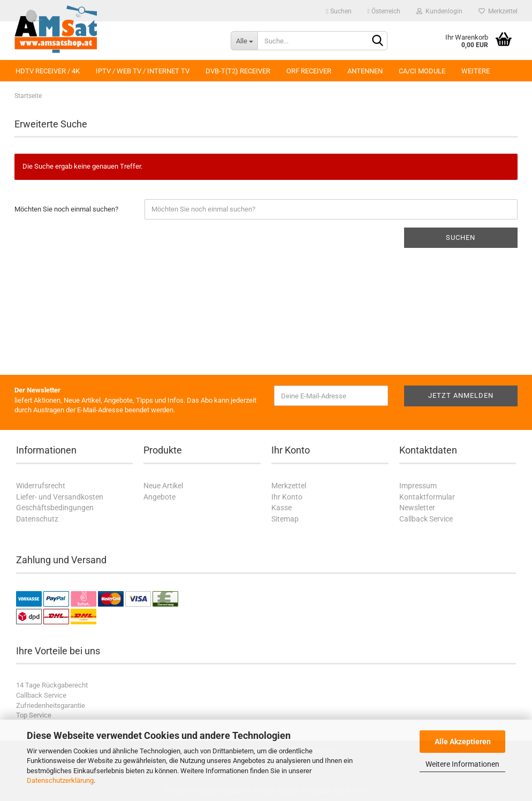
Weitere (476, 71)
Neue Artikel (163, 486)
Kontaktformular (427, 497)
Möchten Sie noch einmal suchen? (66, 209)
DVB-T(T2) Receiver (238, 71)
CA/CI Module (422, 71)
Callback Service (426, 519)
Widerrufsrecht (41, 486)
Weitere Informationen (462, 764)
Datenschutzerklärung (60, 780)
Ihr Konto (287, 497)
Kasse (282, 508)
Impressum (418, 486)
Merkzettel (498, 11)
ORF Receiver (309, 71)
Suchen (339, 11)
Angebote (159, 497)
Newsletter (417, 508)
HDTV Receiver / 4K (48, 71)
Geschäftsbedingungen (55, 508)
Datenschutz (37, 519)
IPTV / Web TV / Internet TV (143, 71)
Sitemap (285, 519)
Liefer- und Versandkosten (60, 497)
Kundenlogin (439, 11)
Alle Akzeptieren (463, 742)
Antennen (365, 71)
